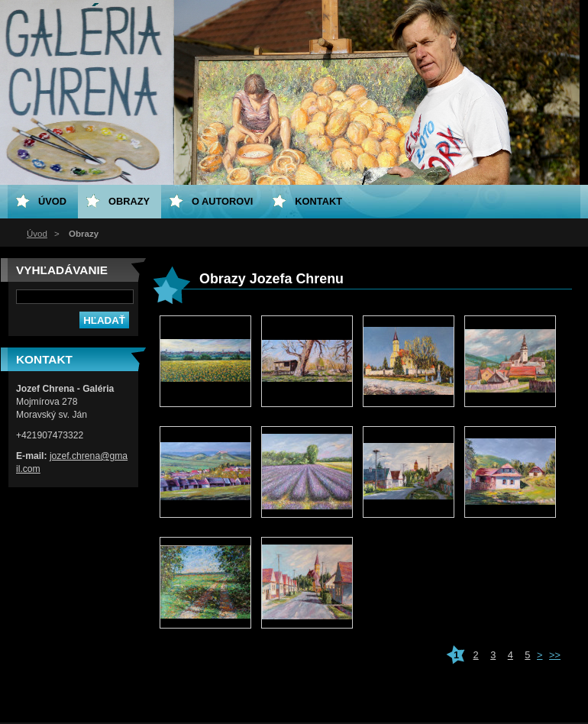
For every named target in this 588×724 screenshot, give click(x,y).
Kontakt (318, 201)
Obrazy (129, 201)
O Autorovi (222, 201)
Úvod (37, 234)
